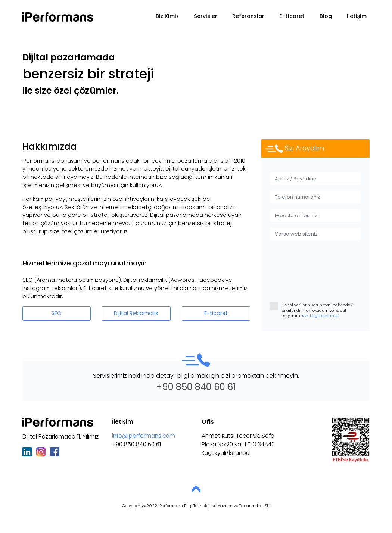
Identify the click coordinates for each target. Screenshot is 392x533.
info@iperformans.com (144, 436)
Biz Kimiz (167, 16)
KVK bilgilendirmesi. (321, 316)
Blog (326, 16)
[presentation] (327, 279)
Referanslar (248, 16)
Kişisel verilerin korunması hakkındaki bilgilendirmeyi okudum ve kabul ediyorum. (312, 310)
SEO (57, 313)
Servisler (206, 16)
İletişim (357, 16)
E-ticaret (292, 16)
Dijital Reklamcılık (136, 313)
